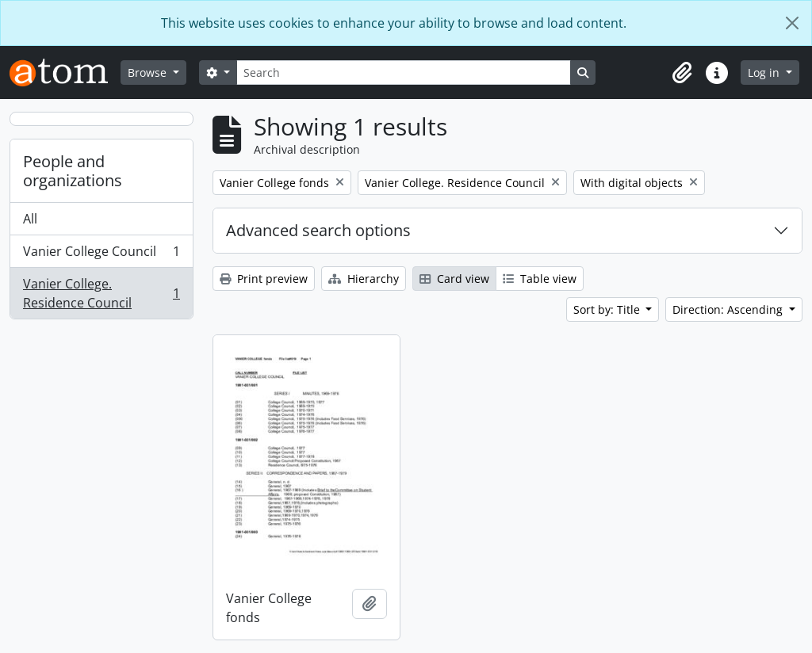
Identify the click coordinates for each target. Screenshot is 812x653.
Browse (149, 73)
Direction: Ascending (729, 309)
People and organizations (73, 171)
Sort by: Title (608, 309)
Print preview (264, 279)
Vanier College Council (101, 255)
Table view (540, 279)
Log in (765, 73)
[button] (682, 73)
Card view (454, 279)
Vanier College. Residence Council (101, 293)
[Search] (404, 73)
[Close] (792, 23)
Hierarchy (364, 279)
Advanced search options (318, 230)
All (30, 219)
